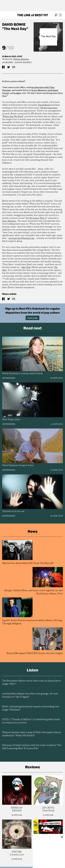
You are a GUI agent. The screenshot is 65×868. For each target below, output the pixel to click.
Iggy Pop (26, 267)
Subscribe (32, 318)
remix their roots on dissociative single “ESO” (31, 682)
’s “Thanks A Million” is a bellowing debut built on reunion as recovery (31, 721)
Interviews (9, 378)
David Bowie (14, 24)
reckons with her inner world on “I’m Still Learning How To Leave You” (32, 747)
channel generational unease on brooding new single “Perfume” (31, 708)
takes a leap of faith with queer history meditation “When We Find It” (32, 734)
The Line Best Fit (33, 15)
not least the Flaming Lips (21, 238)
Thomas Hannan (21, 59)
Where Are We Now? (13, 117)
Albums (8, 62)
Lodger (18, 93)
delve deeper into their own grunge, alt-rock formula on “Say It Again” (30, 695)
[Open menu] (60, 15)
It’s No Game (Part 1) (36, 218)
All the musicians (49, 108)
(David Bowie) (23, 62)
